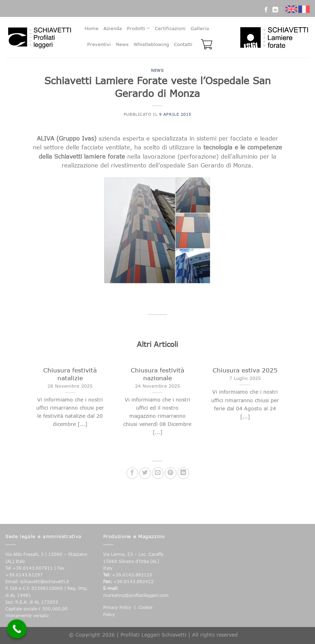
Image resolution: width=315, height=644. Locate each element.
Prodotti (138, 28)
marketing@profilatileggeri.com (136, 595)
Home (92, 28)
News (122, 44)
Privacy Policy (117, 607)
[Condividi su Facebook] (132, 473)
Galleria (200, 28)
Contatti (183, 44)
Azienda (113, 28)
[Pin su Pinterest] (171, 473)
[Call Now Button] (17, 629)
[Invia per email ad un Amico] (158, 473)
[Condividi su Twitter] (145, 473)
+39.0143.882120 (132, 575)
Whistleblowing (151, 44)
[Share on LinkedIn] (183, 473)
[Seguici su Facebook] (266, 11)
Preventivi (99, 44)
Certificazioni (170, 28)
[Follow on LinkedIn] (275, 11)
